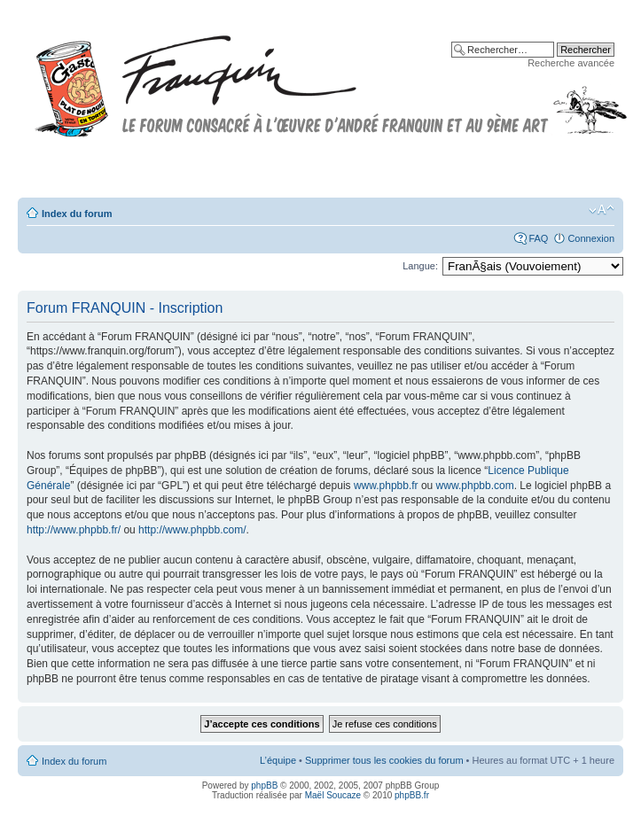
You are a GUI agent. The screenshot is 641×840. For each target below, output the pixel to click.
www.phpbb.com (475, 486)
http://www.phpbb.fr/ (74, 530)
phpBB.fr (412, 795)
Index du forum (77, 214)
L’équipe (278, 760)
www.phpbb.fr (386, 486)
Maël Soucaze (333, 795)
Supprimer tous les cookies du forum (384, 760)
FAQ (538, 238)
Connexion (591, 238)
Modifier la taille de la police (602, 210)
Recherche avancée (571, 63)
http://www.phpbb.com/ (192, 530)
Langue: (420, 266)
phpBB (264, 786)
